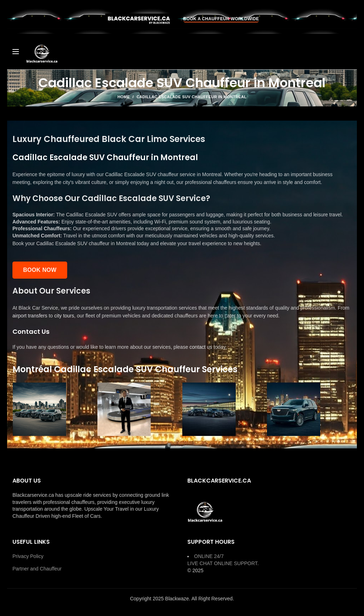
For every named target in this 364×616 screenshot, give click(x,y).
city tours (64, 316)
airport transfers (30, 316)
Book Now (40, 270)
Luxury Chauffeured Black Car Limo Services (109, 139)
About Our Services (51, 291)
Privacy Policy (28, 556)
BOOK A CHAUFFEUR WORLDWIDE (221, 19)
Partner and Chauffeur (37, 569)
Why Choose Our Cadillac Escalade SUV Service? (111, 198)
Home (124, 97)
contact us (201, 347)
